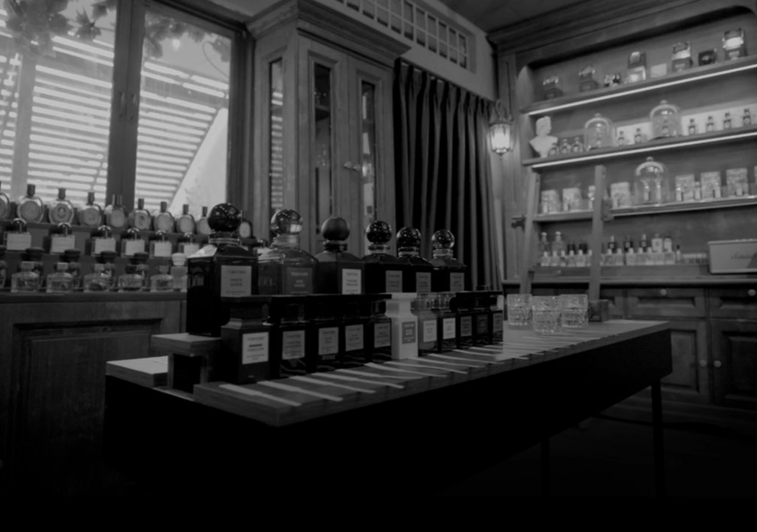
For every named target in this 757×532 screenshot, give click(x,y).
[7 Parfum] (378, 38)
